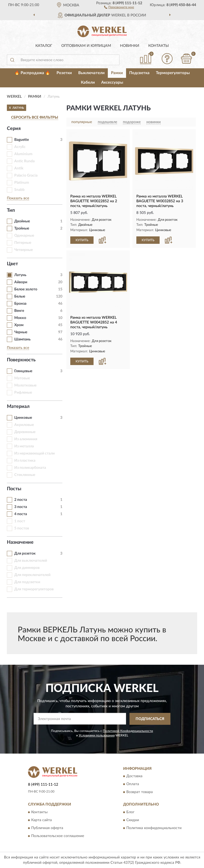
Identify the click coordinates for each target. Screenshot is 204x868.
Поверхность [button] (21, 360)
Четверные (24, 250)
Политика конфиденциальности (154, 828)
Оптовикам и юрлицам (86, 46)
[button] (119, 7)
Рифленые (23, 393)
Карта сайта (41, 820)
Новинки (130, 46)
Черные (21, 332)
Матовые (22, 378)
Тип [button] (11, 210)
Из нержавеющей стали (34, 453)
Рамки (117, 73)
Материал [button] (18, 407)
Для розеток (25, 554)
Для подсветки (27, 582)
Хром (19, 325)
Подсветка (139, 73)
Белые (20, 296)
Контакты (159, 46)
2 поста (21, 500)
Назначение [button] (20, 542)
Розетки (64, 73)
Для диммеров (27, 568)
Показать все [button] (18, 198)
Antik (19, 168)
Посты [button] (14, 489)
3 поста (21, 507)
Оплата (133, 784)
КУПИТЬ (82, 240)
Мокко (20, 318)
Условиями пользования (97, 735)
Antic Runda (24, 161)
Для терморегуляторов (34, 589)
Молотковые (25, 385)
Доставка (134, 776)
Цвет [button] (12, 264)
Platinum (22, 183)
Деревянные (25, 432)
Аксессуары (112, 82)
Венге (19, 311)
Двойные (22, 221)
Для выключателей (31, 561)
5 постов (22, 528)
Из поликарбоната (30, 468)
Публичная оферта (47, 828)
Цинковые (23, 418)
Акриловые (24, 425)
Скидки (133, 820)
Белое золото (26, 289)
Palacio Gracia (26, 176)
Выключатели (91, 73)
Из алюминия (26, 439)
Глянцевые (23, 371)
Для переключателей (32, 575)
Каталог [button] (44, 46)
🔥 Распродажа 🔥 (32, 73)
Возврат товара (140, 792)
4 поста (21, 514)
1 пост (20, 521)
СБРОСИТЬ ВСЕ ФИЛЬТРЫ (35, 118)
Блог (130, 812)
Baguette (22, 140)
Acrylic (20, 147)
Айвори (21, 282)
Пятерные (23, 243)
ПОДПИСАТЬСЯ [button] (150, 719)
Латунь (20, 275)
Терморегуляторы (173, 73)
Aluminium (23, 154)
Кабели (88, 82)
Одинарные (24, 236)
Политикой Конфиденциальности (128, 731)
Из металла (24, 446)
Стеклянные (25, 475)
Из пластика (25, 461)
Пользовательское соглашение (58, 836)
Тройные (22, 228)
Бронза (20, 304)
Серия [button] (14, 129)
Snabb (19, 190)
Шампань (22, 339)
